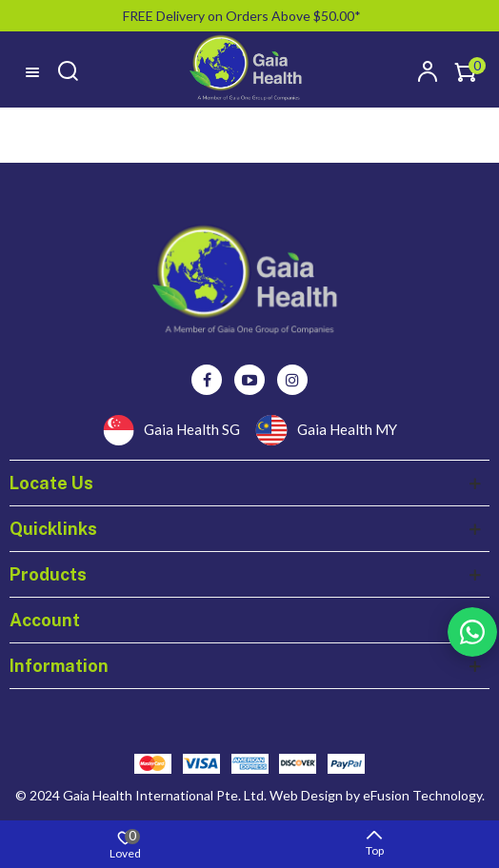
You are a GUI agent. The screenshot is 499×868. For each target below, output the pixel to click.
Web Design (306, 795)
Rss (472, 632)
